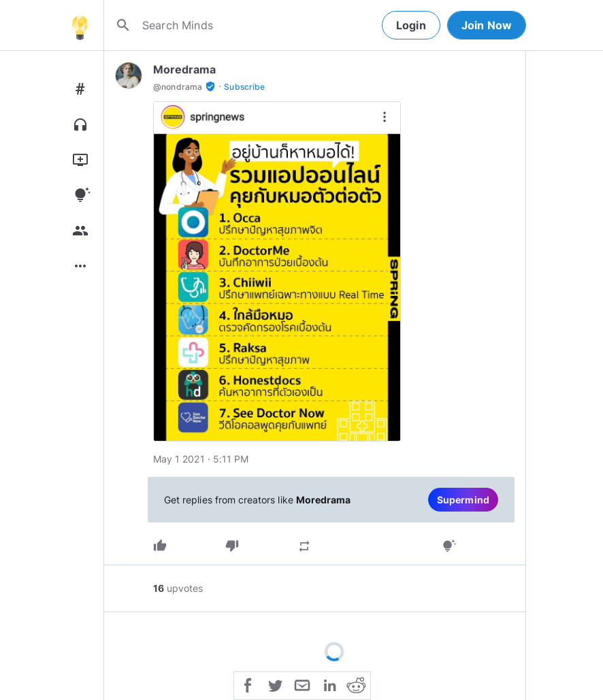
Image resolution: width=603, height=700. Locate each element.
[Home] (80, 25)
